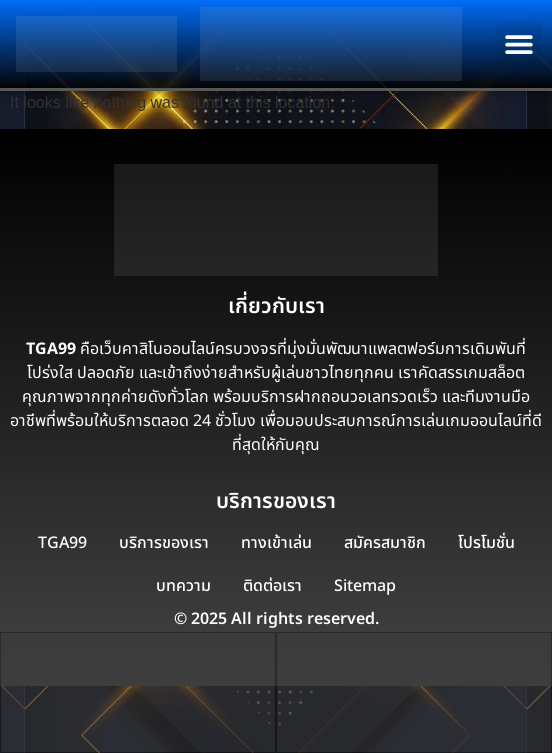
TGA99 (62, 543)
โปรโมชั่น (486, 543)
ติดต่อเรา (272, 586)
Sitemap (365, 586)
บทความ (183, 586)
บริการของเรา (164, 543)
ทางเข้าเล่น (276, 543)
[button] (519, 43)
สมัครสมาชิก (385, 543)
